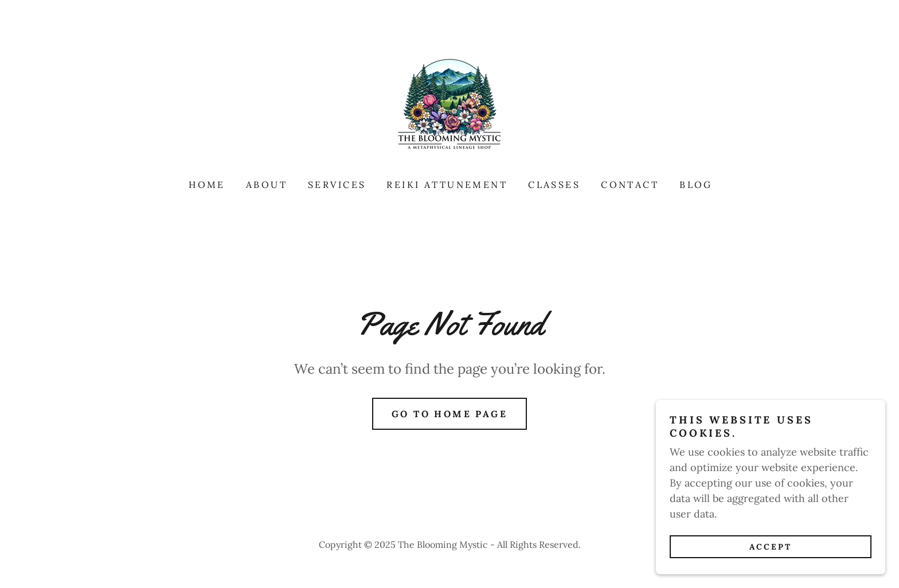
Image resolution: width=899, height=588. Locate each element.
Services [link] (337, 185)
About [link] (267, 185)
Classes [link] (554, 185)
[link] (449, 106)
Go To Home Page (449, 414)
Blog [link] (696, 185)
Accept (771, 563)
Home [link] (207, 185)
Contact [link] (630, 185)
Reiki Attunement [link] (447, 185)
